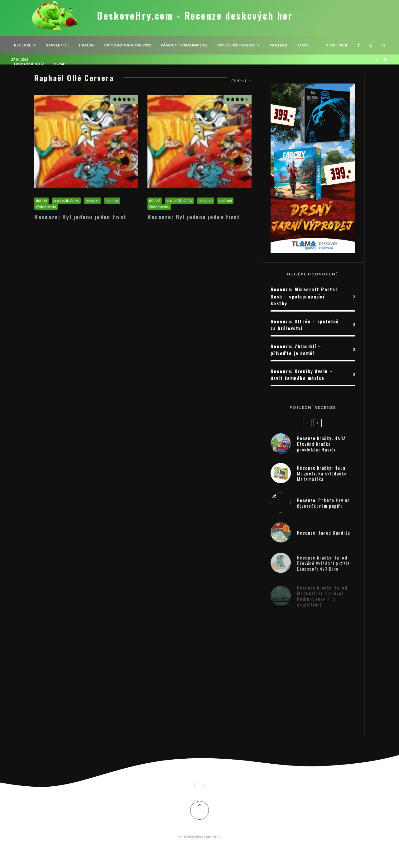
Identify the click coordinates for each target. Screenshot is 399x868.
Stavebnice (58, 45)
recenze (23, 45)
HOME (59, 64)
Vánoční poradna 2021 (184, 45)
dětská (41, 200)
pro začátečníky (66, 200)
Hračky (87, 45)
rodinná (112, 200)
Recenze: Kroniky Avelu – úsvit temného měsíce (302, 375)
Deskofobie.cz (29, 64)
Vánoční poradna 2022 (128, 45)
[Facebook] (359, 45)
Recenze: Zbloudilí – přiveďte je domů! (296, 350)
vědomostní (46, 207)
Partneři (279, 45)
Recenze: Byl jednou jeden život (80, 217)
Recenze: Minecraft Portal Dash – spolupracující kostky (304, 296)
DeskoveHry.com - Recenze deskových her (195, 16)
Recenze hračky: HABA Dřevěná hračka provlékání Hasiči (322, 444)
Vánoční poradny (236, 45)
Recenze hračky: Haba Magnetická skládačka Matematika (322, 475)
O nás (304, 45)
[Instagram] (371, 45)
